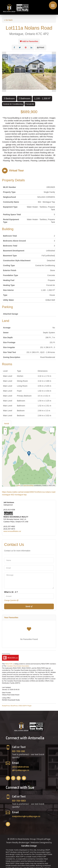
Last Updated (6, 687)
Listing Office (6, 698)
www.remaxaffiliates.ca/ (12, 531)
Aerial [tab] (7, 424)
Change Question (11, 600)
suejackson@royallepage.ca (26, 816)
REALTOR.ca (10, 664)
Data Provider (6, 693)
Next (54, 72)
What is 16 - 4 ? (11, 592)
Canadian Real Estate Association (18, 666)
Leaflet (18, 485)
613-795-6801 (19, 801)
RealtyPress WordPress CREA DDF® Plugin (17, 706)
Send (29, 606)
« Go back (8, 20)
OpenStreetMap (28, 485)
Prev (4, 72)
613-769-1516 (18, 751)
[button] (53, 5)
